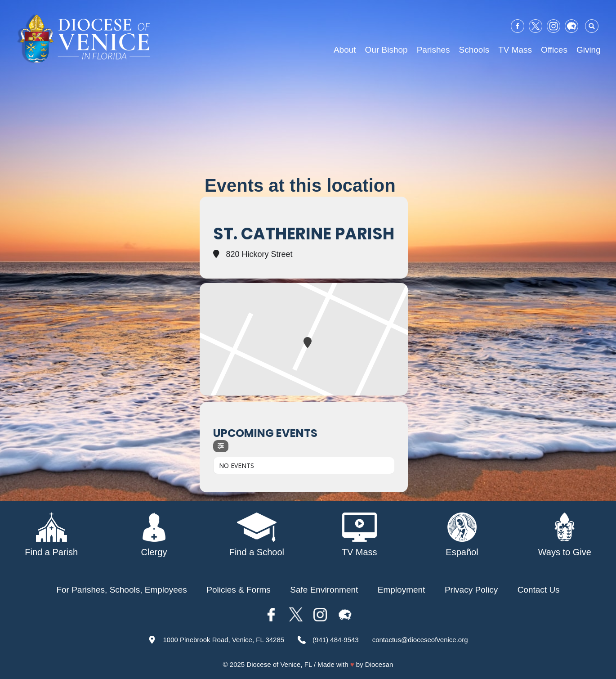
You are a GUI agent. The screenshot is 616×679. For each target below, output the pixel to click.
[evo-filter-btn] (221, 446)
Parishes (433, 50)
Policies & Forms (239, 590)
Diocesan (379, 664)
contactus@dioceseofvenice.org (420, 640)
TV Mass (515, 50)
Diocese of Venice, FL (279, 664)
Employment (402, 590)
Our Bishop (386, 50)
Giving (589, 50)
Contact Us (539, 590)
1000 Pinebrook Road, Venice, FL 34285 (223, 640)
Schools (474, 50)
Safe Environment (324, 590)
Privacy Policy (471, 590)
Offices (554, 50)
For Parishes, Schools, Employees (121, 590)
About (345, 50)
